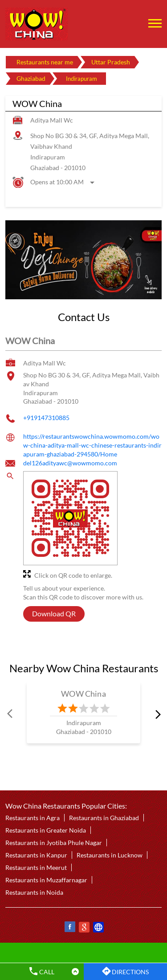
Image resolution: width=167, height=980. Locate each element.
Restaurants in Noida (34, 893)
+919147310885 (46, 418)
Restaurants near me (45, 62)
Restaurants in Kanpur (36, 855)
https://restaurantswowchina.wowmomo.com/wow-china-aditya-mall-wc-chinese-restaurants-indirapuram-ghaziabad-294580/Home (92, 445)
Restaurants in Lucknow (110, 855)
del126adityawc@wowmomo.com (70, 463)
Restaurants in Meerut (36, 868)
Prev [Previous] (11, 714)
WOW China (83, 694)
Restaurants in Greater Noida (46, 831)
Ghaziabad (31, 78)
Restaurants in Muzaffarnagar (46, 880)
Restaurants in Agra (33, 818)
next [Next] (156, 714)
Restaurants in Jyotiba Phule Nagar (54, 843)
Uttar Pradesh (111, 62)
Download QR (54, 613)
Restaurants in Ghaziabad (104, 818)
